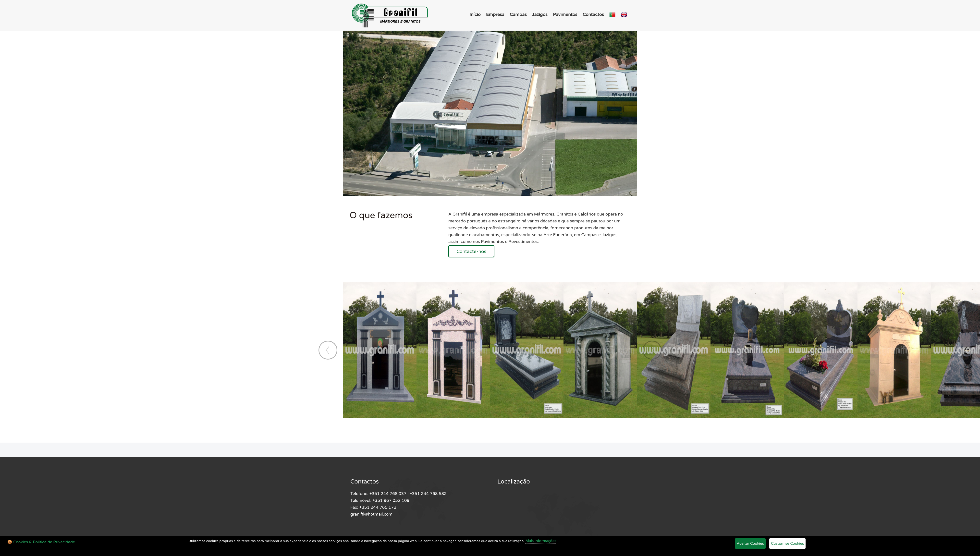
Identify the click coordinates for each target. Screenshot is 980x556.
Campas (518, 14)
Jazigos (540, 14)
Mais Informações (541, 541)
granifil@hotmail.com (371, 514)
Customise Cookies (787, 544)
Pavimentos (565, 14)
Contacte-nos (471, 252)
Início (475, 14)
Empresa (495, 14)
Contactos (593, 14)
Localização (514, 482)
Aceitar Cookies (750, 544)
